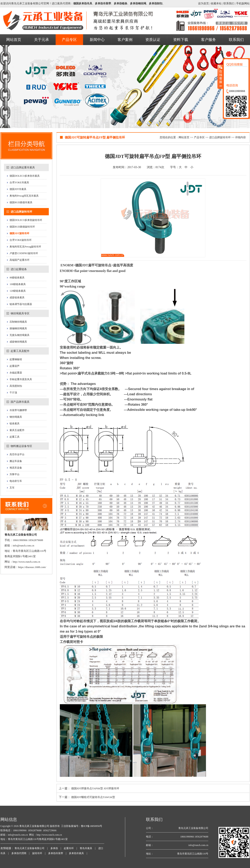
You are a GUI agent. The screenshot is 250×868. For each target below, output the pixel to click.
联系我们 (229, 3)
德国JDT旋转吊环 (19, 233)
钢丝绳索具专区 (20, 313)
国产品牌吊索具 (20, 402)
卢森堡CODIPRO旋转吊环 (24, 253)
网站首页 (184, 137)
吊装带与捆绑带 (18, 410)
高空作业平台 (17, 454)
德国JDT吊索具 (18, 189)
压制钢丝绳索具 (18, 322)
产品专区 (199, 137)
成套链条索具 (17, 297)
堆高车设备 (16, 468)
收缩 (220, 77)
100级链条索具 (18, 284)
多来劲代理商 (19, 853)
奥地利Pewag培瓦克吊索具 (24, 196)
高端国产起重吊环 (20, 260)
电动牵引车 (16, 481)
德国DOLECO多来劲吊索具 (25, 176)
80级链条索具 (17, 278)
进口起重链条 (19, 269)
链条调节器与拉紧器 (21, 304)
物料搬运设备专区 (21, 446)
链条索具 (15, 424)
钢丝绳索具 (16, 417)
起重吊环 (69, 848)
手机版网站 (243, 3)
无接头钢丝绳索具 (20, 335)
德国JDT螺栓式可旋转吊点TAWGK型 (93, 797)
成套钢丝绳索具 (18, 342)
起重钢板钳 (16, 359)
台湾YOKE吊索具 (19, 182)
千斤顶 (13, 393)
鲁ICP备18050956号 (92, 826)
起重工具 (15, 437)
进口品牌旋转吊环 (21, 212)
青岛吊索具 (86, 848)
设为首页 (203, 3)
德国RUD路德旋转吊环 (22, 227)
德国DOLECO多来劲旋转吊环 (26, 220)
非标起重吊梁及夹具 (21, 379)
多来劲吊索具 (76, 853)
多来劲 (54, 848)
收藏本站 (216, 3)
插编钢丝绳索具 (18, 328)
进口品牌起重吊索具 (23, 167)
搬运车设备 (16, 461)
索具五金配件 (17, 430)
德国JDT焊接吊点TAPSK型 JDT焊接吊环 (95, 788)
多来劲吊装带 (56, 853)
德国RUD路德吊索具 (21, 202)
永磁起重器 (16, 373)
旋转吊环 (37, 853)
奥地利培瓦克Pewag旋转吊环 (25, 247)
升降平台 (15, 474)
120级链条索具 (18, 291)
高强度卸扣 (16, 386)
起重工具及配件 (20, 351)
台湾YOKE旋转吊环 (20, 240)
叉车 (12, 488)
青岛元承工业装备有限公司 (34, 826)
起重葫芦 (15, 366)
